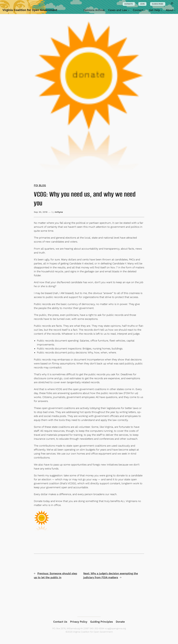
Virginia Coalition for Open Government (30, 10)
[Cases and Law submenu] (129, 10)
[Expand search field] (172, 4)
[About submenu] (175, 10)
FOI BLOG (40, 185)
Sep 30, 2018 (41, 212)
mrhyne (59, 212)
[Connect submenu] (145, 10)
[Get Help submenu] (161, 10)
